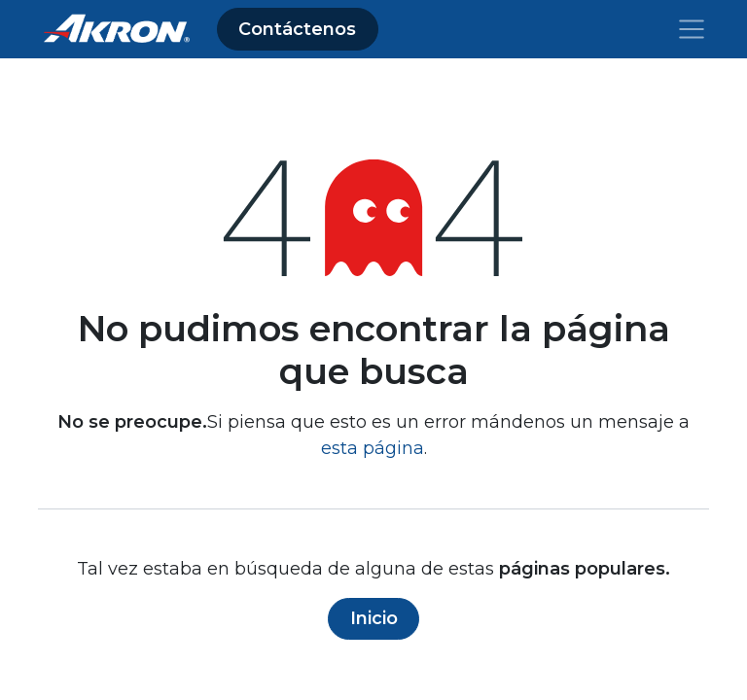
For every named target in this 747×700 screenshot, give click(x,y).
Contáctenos (297, 29)
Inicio (374, 618)
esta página (373, 448)
